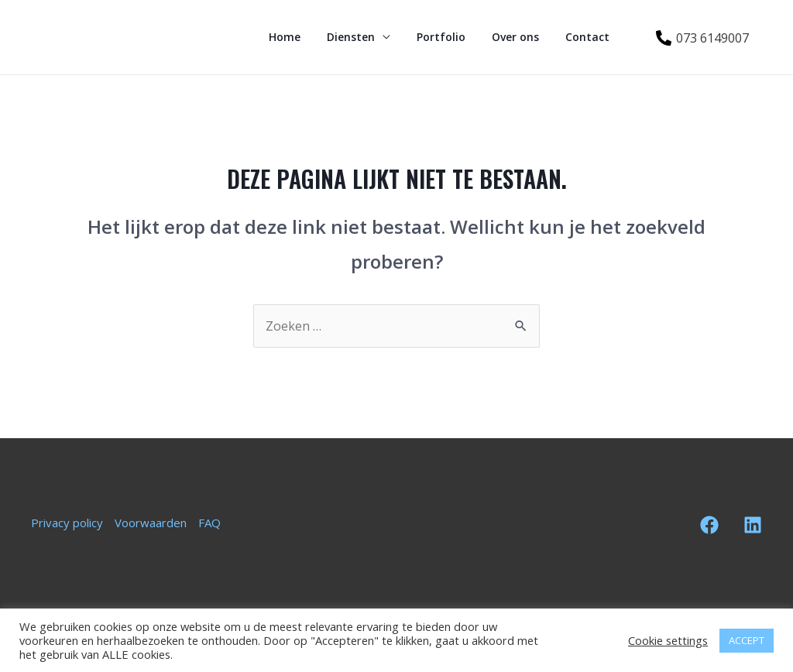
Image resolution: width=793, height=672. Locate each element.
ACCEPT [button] (747, 640)
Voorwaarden (151, 523)
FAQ (209, 523)
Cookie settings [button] (668, 640)
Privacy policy (67, 523)
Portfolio (453, 37)
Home (306, 37)
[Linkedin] (753, 525)
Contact (590, 37)
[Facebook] (709, 525)
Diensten (367, 37)
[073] (702, 38)
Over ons (522, 37)
